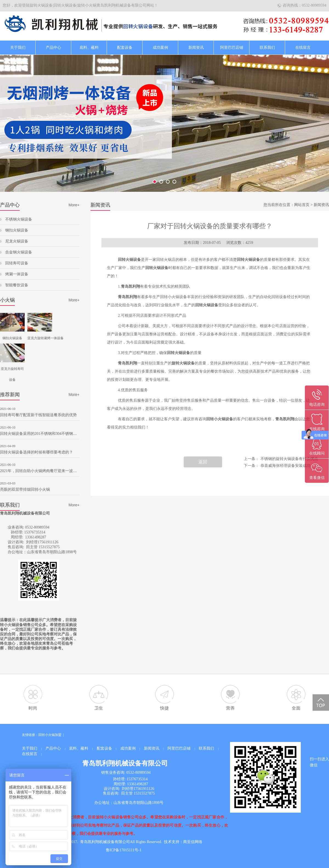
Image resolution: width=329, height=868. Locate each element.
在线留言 (303, 48)
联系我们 (267, 48)
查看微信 (317, 478)
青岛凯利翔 (131, 286)
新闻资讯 (196, 48)
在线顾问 (317, 453)
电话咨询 (317, 405)
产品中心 (53, 48)
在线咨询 (317, 429)
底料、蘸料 (89, 48)
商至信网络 (193, 842)
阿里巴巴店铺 (232, 48)
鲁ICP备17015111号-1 (124, 850)
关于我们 (18, 48)
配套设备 (125, 48)
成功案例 (160, 48)
